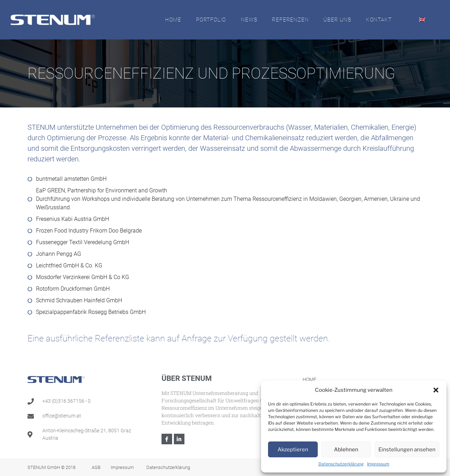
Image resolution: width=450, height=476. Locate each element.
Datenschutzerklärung (341, 464)
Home (173, 20)
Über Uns (337, 20)
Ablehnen (346, 450)
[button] (436, 390)
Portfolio (211, 20)
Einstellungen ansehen (407, 450)
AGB (96, 467)
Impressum (378, 464)
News (249, 20)
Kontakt (379, 20)
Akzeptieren (293, 450)
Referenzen (290, 20)
